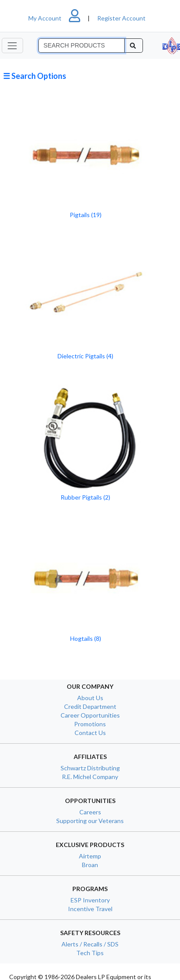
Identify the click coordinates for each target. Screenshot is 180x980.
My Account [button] (58, 18)
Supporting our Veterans (90, 821)
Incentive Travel (90, 909)
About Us (90, 698)
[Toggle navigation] (12, 46)
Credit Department (90, 706)
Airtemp (90, 856)
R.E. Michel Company (90, 777)
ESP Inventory (90, 900)
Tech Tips (90, 953)
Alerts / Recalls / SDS (90, 944)
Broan (90, 865)
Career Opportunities (90, 715)
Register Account (121, 18)
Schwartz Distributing (90, 768)
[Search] (82, 46)
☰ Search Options (35, 76)
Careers (90, 812)
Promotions (90, 724)
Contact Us (90, 733)
